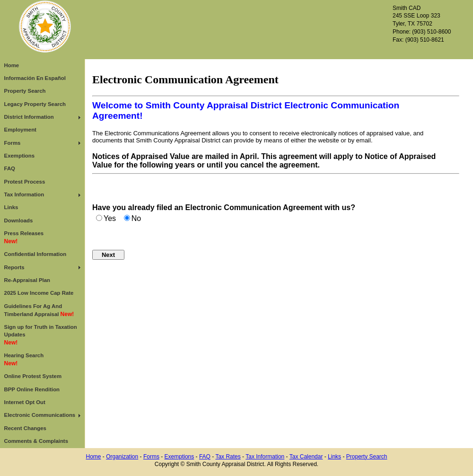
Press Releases (24, 238)
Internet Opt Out (25, 402)
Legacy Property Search (35, 104)
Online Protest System (33, 376)
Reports (14, 267)
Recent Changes (25, 428)
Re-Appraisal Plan (27, 280)
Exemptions (20, 156)
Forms (13, 143)
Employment (20, 130)
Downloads (19, 220)
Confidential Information (35, 254)
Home (12, 65)
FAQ (10, 168)
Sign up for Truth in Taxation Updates (41, 335)
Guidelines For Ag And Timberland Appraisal (39, 310)
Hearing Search (24, 360)
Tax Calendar (306, 457)
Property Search (25, 91)
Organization (122, 457)
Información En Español (35, 78)
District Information (29, 117)
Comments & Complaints (36, 441)
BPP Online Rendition (32, 389)
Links (11, 207)
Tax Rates (228, 457)
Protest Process (25, 182)
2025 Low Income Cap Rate (39, 293)
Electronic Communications (40, 415)
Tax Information (24, 194)
